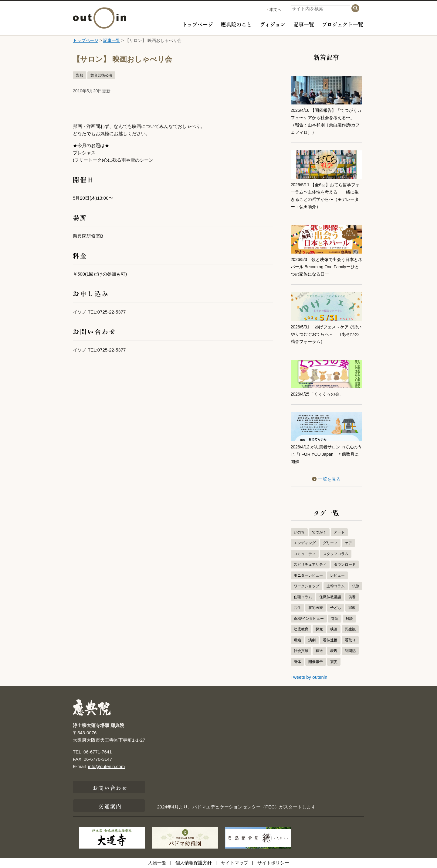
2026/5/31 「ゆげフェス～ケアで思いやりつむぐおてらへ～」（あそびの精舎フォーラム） (327, 334)
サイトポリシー (273, 863)
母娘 (297, 640)
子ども (336, 608)
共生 (297, 608)
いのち (299, 532)
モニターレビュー (308, 575)
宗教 (352, 608)
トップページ (198, 24)
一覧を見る (326, 479)
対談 (349, 619)
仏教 (356, 586)
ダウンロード (345, 564)
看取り (350, 640)
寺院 (335, 619)
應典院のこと (236, 24)
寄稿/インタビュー (309, 619)
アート (339, 532)
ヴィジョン (273, 24)
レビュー (337, 575)
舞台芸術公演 (101, 75)
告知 (80, 75)
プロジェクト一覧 (343, 24)
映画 (334, 629)
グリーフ (330, 543)
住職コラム (303, 597)
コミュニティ (305, 554)
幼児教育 (301, 629)
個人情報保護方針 (194, 863)
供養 (352, 597)
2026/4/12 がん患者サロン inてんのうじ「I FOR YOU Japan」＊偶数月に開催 (325, 454)
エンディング (305, 543)
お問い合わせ (110, 787)
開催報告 (316, 662)
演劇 (312, 640)
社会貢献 (301, 651)
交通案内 (110, 806)
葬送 (319, 651)
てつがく (319, 532)
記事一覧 (304, 24)
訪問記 (350, 651)
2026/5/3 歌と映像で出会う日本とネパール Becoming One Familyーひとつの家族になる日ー (325, 267)
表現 (334, 651)
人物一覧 (157, 863)
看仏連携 (330, 640)
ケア (348, 543)
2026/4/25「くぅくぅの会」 (319, 394)
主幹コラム (336, 586)
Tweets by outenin (309, 677)
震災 (334, 662)
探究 (319, 629)
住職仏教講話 (330, 597)
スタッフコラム (336, 554)
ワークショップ (307, 586)
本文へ (274, 10)
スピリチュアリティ (310, 564)
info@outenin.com (106, 766)
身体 (297, 662)
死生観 (350, 629)
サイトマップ (235, 863)
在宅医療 (316, 608)
